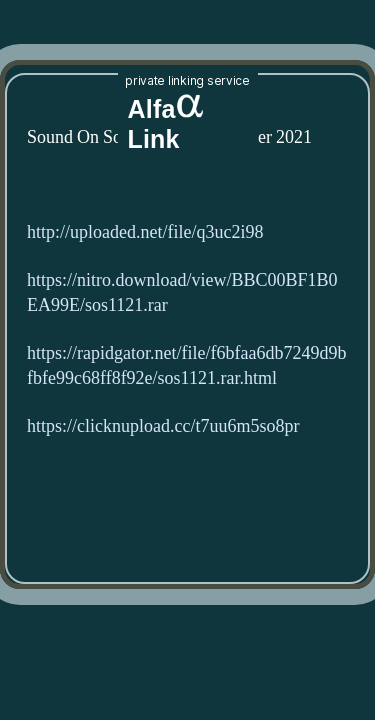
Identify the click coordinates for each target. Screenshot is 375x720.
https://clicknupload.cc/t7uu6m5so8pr (163, 426)
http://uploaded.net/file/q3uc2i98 (145, 232)
